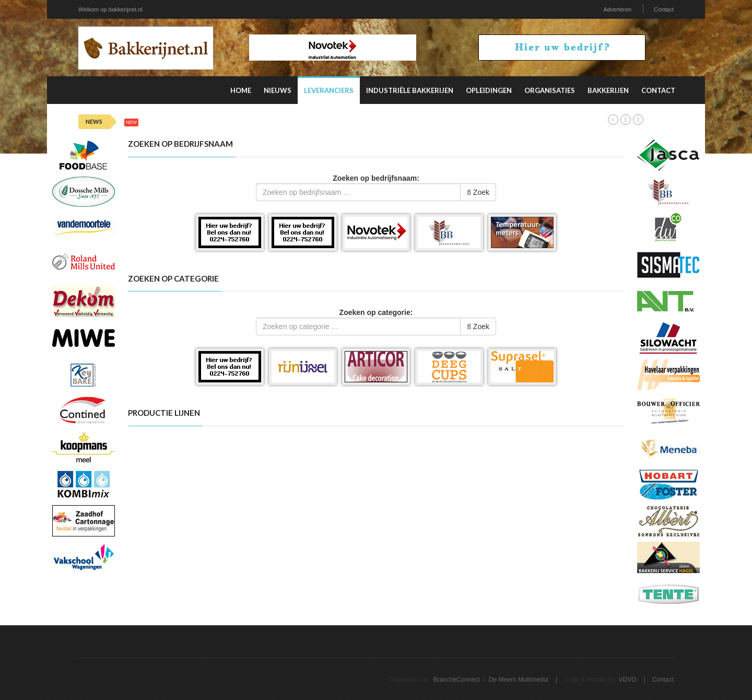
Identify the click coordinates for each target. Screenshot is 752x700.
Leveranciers (329, 90)
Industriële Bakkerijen (410, 90)
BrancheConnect (456, 680)
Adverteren (617, 9)
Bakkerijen (608, 90)
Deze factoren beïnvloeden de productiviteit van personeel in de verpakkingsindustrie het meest (354, 123)
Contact (664, 9)
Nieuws (278, 90)
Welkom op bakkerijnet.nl (110, 9)
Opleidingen (489, 90)
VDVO (628, 680)
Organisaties (550, 90)
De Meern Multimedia (519, 680)
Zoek (478, 192)
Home (241, 90)
